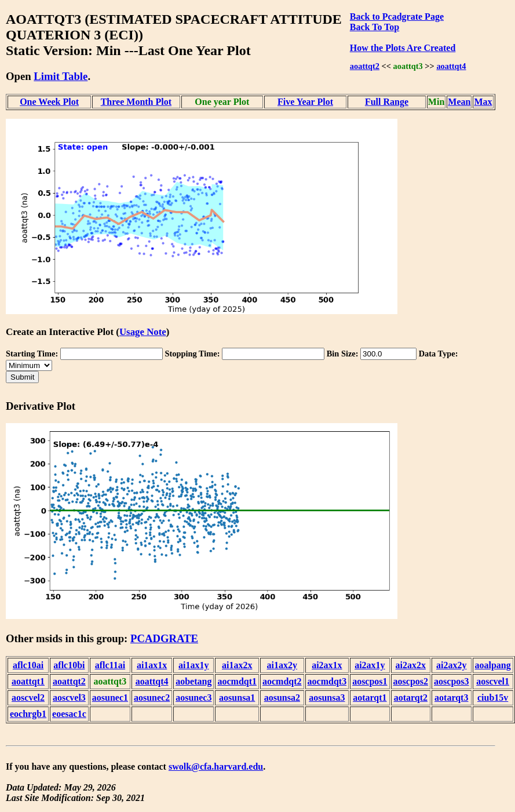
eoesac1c (69, 714)
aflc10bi (69, 665)
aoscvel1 (493, 681)
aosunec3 (193, 698)
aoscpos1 (370, 681)
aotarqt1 (370, 698)
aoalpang (493, 665)
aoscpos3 (451, 681)
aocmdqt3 (327, 681)
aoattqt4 (451, 66)
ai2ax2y (451, 665)
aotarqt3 (451, 698)
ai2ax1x (327, 665)
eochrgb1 (28, 714)
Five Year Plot (305, 102)
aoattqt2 (365, 66)
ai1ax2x (237, 665)
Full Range (387, 102)
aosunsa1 (237, 698)
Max (483, 102)
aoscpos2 (411, 681)
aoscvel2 (28, 698)
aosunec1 (110, 698)
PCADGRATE (164, 638)
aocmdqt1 (237, 681)
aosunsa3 (327, 698)
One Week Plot (49, 102)
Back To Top (375, 27)
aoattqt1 (28, 681)
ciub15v (493, 698)
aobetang (193, 681)
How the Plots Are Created (403, 48)
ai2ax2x (411, 665)
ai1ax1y (193, 665)
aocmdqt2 (282, 681)
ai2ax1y (370, 665)
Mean (459, 102)
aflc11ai (110, 665)
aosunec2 (152, 698)
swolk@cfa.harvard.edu (216, 767)
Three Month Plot (136, 102)
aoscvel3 (69, 698)
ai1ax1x (152, 665)
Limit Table (61, 76)
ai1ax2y (282, 665)
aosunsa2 (282, 698)
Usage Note (143, 332)
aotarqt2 (411, 698)
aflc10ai (28, 665)
